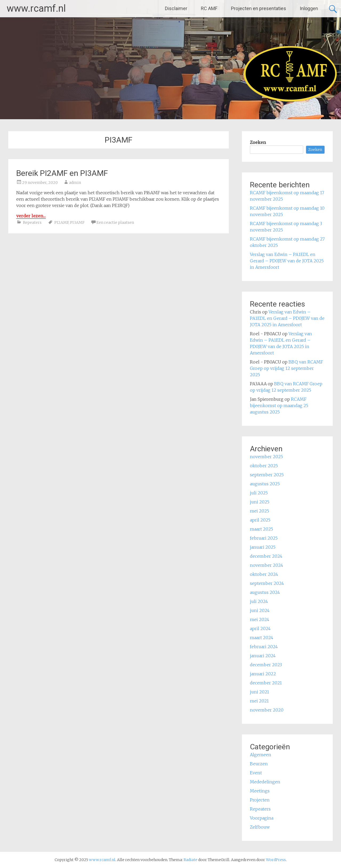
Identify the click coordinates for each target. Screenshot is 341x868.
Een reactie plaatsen (115, 222)
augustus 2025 (265, 484)
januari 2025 (263, 547)
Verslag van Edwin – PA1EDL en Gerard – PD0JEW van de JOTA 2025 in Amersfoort (287, 261)
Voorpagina (262, 818)
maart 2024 (262, 638)
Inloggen (309, 8)
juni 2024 (260, 610)
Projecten (260, 800)
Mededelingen (265, 782)
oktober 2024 (264, 574)
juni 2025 (260, 502)
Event (256, 773)
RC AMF (209, 8)
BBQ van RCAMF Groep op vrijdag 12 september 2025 (286, 368)
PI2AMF (61, 222)
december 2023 (266, 665)
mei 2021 (259, 701)
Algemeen (261, 755)
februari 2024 (264, 647)
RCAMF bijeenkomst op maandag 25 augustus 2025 (279, 406)
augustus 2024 (265, 592)
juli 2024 (259, 601)
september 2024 (267, 583)
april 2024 (260, 629)
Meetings (260, 791)
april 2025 (260, 520)
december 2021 (266, 683)
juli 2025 (259, 493)
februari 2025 (264, 538)
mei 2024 (260, 619)
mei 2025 (259, 511)
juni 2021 (259, 692)
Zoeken (258, 142)
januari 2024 (263, 656)
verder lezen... (31, 216)
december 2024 (266, 556)
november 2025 (266, 457)
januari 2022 (263, 674)
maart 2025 (261, 529)
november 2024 (267, 565)
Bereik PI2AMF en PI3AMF (62, 173)
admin (75, 183)
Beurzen (259, 764)
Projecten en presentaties (259, 8)
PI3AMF (77, 222)
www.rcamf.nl (36, 9)
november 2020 (267, 710)
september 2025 (267, 475)
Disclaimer (176, 8)
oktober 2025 (264, 466)
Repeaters (32, 222)
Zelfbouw (260, 827)
